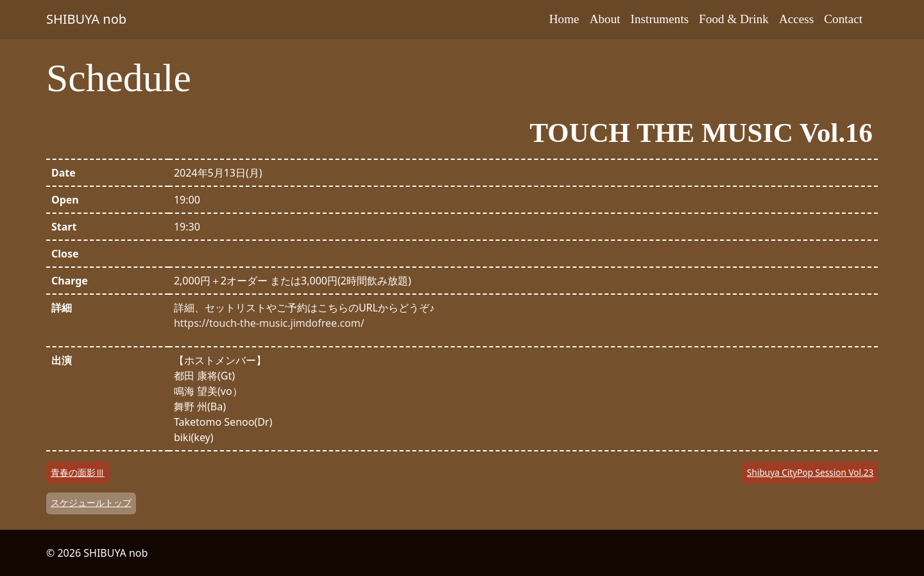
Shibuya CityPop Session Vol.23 (810, 472)
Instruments (660, 19)
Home (564, 19)
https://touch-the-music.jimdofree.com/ (269, 323)
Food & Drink (734, 19)
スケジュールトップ (91, 502)
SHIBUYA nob (86, 19)
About (605, 19)
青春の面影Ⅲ (78, 472)
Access (796, 19)
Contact (843, 19)
